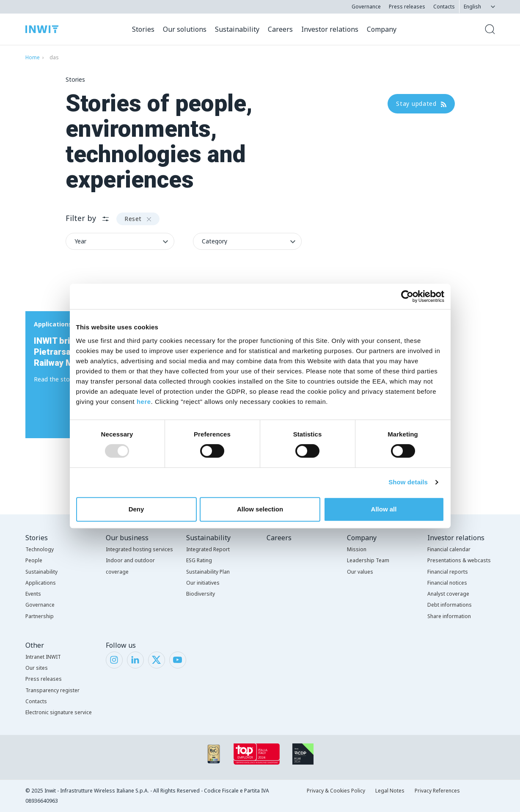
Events (33, 594)
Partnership (40, 616)
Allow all (384, 509)
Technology (40, 549)
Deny (136, 509)
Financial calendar (449, 549)
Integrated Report (208, 549)
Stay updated (421, 104)
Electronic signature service (59, 712)
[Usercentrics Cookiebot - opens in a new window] (407, 296)
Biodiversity (201, 594)
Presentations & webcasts (459, 560)
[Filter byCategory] (247, 241)
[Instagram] (114, 659)
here (144, 402)
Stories (37, 538)
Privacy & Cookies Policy (336, 791)
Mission (357, 549)
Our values (360, 572)
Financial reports (448, 572)
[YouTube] (177, 659)
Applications (41, 583)
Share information (449, 616)
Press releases (407, 7)
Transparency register (52, 690)
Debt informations (450, 605)
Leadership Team (368, 560)
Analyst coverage (448, 594)
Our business (127, 538)
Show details (408, 482)
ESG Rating (199, 560)
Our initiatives (203, 583)
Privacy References (437, 791)
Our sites (37, 668)
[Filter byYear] (120, 241)
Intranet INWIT (43, 657)
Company (362, 538)
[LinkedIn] (135, 659)
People (34, 560)
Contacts (444, 7)
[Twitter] (156, 659)
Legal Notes (390, 791)
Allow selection (260, 509)
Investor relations (456, 538)
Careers (279, 538)
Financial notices (447, 583)
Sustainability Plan (208, 572)
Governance (366, 7)
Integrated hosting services (139, 549)
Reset (138, 219)
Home (33, 57)
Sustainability (41, 572)
